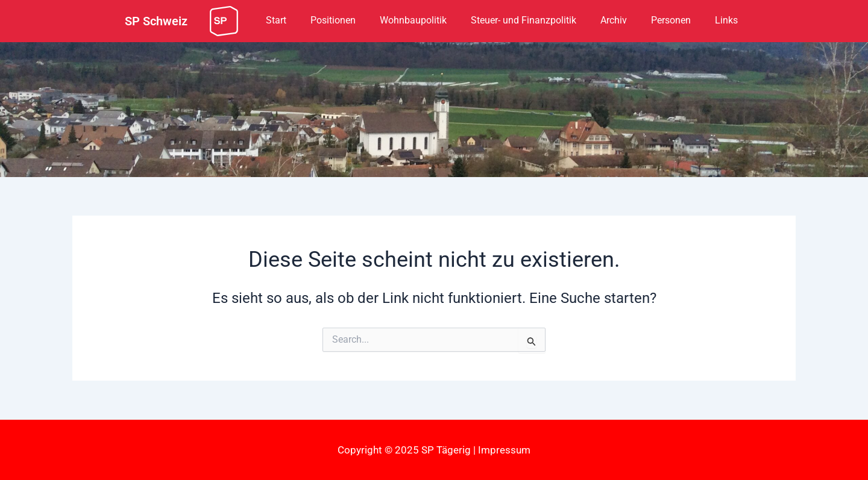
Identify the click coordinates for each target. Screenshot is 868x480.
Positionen (333, 20)
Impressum (504, 450)
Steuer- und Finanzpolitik (524, 20)
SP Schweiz (156, 21)
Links (726, 20)
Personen (671, 20)
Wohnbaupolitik (413, 20)
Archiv (614, 20)
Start (276, 20)
